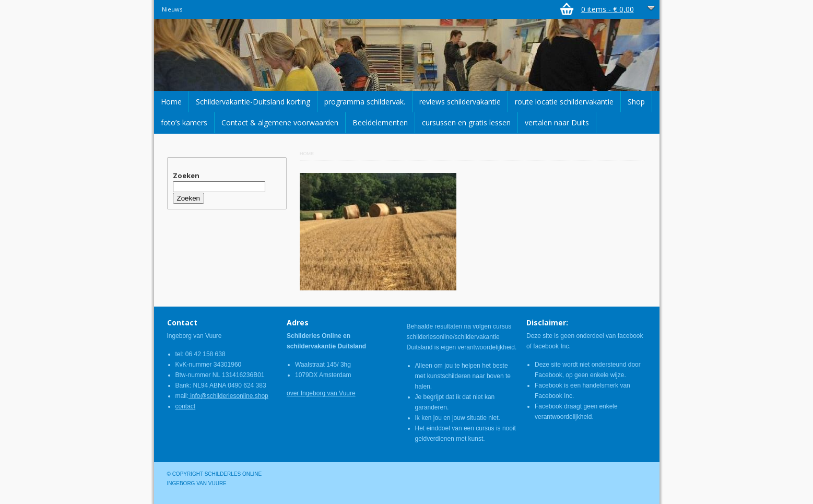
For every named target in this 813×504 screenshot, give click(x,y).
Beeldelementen (380, 122)
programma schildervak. (365, 102)
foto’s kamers (184, 122)
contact (186, 406)
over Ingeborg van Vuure (321, 393)
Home (171, 102)
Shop (636, 102)
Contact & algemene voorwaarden (280, 122)
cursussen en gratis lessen (466, 122)
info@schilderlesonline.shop (228, 396)
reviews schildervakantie (460, 102)
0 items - (608, 9)
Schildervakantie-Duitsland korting (253, 102)
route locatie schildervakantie (564, 102)
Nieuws (172, 9)
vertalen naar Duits (557, 122)
